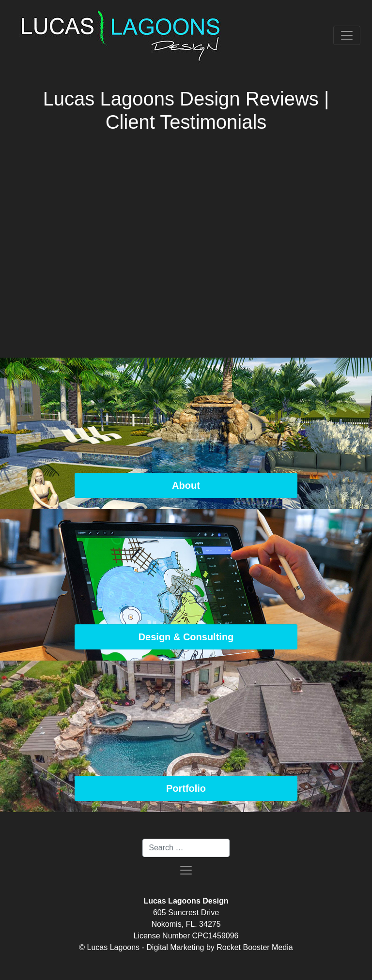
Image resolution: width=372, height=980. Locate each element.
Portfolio (186, 788)
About (186, 485)
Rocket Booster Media (255, 947)
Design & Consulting (186, 637)
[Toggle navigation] (347, 35)
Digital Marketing (175, 947)
